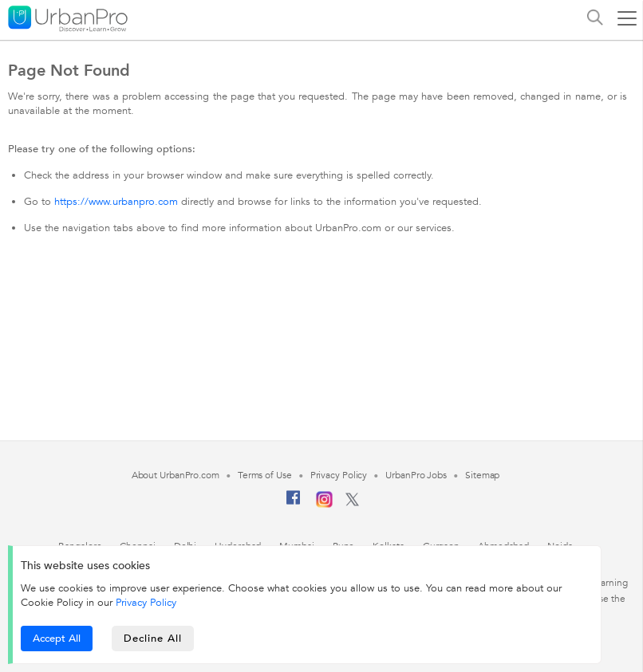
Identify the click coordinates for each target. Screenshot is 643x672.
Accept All (57, 639)
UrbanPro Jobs (416, 475)
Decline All (153, 639)
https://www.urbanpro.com (116, 202)
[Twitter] (352, 503)
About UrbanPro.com (176, 475)
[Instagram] (324, 505)
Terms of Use (265, 475)
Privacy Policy (146, 603)
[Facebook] (294, 504)
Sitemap (482, 475)
